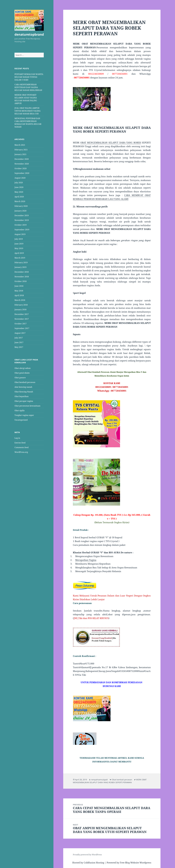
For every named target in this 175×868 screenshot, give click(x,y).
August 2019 (20, 234)
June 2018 (19, 286)
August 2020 (20, 178)
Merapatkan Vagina (86, 560)
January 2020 (20, 211)
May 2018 (19, 291)
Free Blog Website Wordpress (136, 863)
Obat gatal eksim (22, 373)
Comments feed (22, 447)
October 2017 (21, 324)
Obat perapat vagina (24, 401)
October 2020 (21, 168)
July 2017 (19, 338)
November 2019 (22, 220)
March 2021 (20, 145)
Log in (17, 438)
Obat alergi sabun (23, 368)
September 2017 (22, 328)
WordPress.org (21, 452)
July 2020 (19, 183)
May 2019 (19, 248)
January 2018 (20, 310)
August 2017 (20, 333)
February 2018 (21, 305)
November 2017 (22, 319)
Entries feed (20, 443)
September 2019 (22, 230)
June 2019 (19, 244)
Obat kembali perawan (25, 382)
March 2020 (20, 201)
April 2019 (19, 253)
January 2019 (20, 267)
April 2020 (19, 197)
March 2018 (20, 300)
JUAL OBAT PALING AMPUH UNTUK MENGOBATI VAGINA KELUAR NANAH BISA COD (27, 111)
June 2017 (19, 342)
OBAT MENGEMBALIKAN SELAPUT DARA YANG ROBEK (111, 143)
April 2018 (19, 295)
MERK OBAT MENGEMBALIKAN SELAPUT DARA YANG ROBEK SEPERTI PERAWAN (110, 781)
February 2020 (21, 206)
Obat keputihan (22, 396)
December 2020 (22, 159)
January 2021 (20, 154)
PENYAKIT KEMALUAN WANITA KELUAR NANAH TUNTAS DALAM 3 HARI (29, 77)
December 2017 (22, 314)
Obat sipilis (20, 410)
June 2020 (19, 187)
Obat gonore (20, 377)
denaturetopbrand (29, 34)
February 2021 (21, 150)
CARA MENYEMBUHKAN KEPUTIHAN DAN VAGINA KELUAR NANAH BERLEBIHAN (28, 87)
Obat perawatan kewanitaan (27, 406)
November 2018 (22, 277)
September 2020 (22, 173)
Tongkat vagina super (24, 415)
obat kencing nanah (23, 387)
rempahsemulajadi (99, 780)
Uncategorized (21, 420)
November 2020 (22, 164)
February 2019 (21, 262)
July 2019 (19, 239)
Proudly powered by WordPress (87, 855)
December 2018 (22, 272)
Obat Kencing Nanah (24, 392)
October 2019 (21, 225)
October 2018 (21, 281)
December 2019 (22, 215)
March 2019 (20, 258)
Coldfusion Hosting (94, 863)
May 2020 (19, 192)
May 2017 (19, 347)
